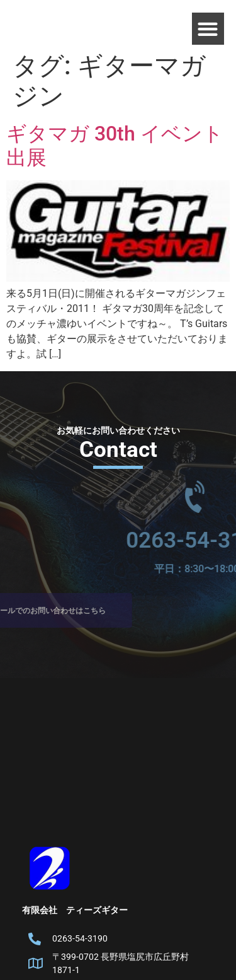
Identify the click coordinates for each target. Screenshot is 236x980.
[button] (208, 29)
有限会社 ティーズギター (75, 910)
